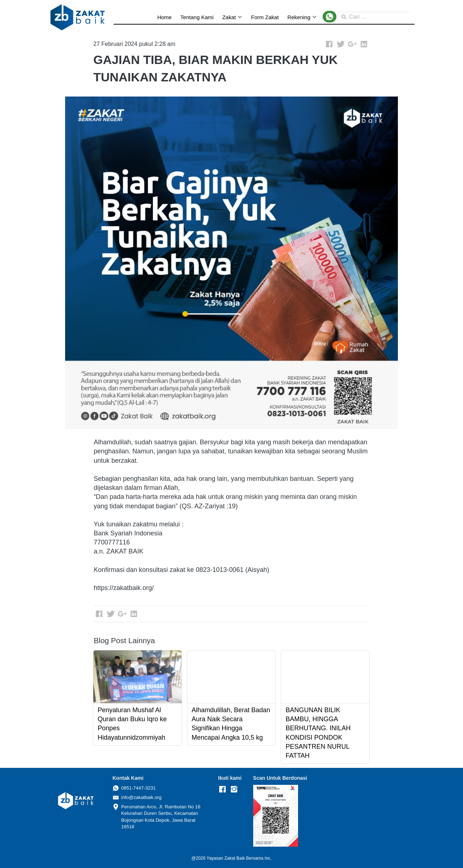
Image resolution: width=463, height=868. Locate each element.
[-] (222, 790)
